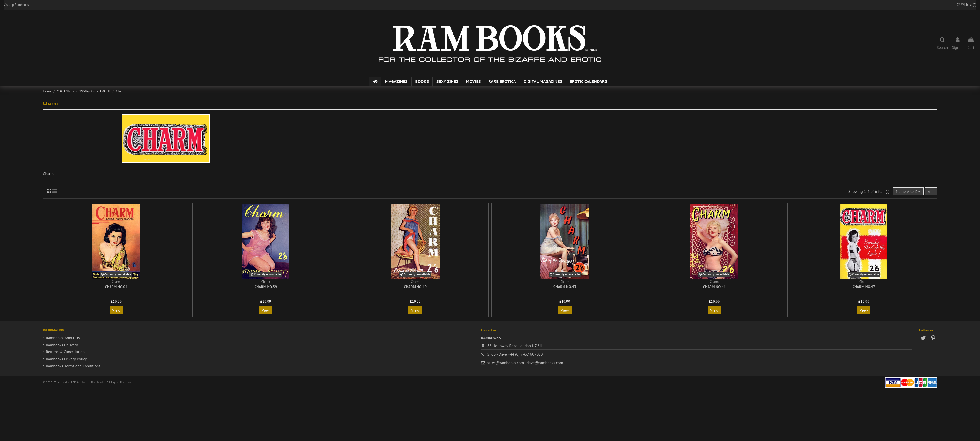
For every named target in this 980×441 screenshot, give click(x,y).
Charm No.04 (116, 287)
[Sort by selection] (908, 191)
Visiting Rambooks (16, 5)
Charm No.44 (714, 287)
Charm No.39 (266, 287)
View (116, 310)
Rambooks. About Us (63, 338)
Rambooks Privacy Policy (66, 359)
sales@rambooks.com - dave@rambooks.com (525, 363)
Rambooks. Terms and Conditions (73, 366)
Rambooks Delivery (62, 345)
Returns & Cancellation (65, 352)
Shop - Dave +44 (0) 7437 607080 (515, 354)
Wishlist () (966, 5)
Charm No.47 (864, 287)
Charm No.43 (565, 287)
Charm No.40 (415, 287)
